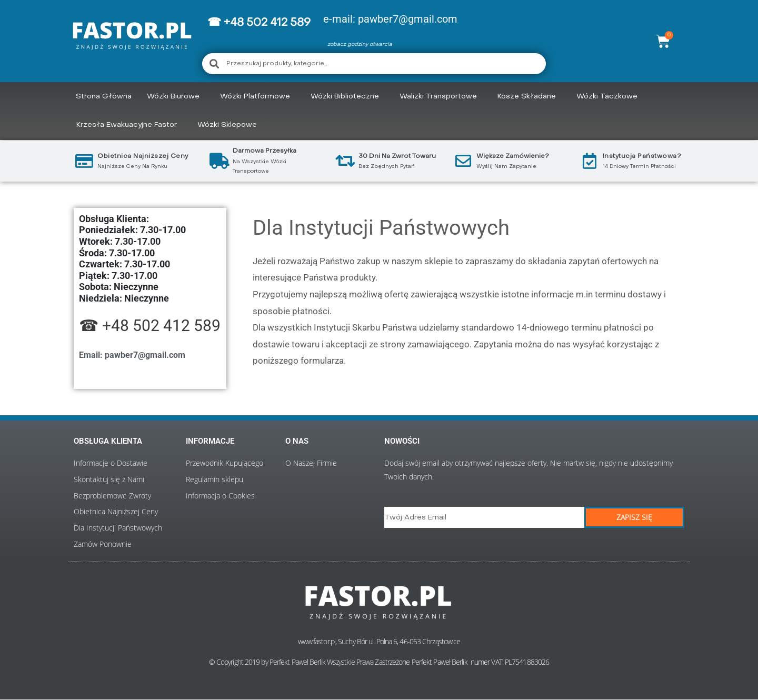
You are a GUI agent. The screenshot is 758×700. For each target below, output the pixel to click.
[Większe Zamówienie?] (463, 161)
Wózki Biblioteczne (347, 97)
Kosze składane (529, 97)
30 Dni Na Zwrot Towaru (397, 156)
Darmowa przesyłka (265, 151)
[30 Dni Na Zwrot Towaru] (345, 161)
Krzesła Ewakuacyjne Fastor (129, 125)
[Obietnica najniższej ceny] (84, 161)
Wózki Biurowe (176, 97)
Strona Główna (104, 97)
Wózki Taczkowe (610, 97)
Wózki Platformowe (258, 97)
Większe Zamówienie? (513, 156)
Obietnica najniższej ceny (143, 156)
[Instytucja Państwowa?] (590, 161)
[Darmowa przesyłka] (220, 161)
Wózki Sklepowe (230, 125)
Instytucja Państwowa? (642, 156)
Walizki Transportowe (441, 97)
